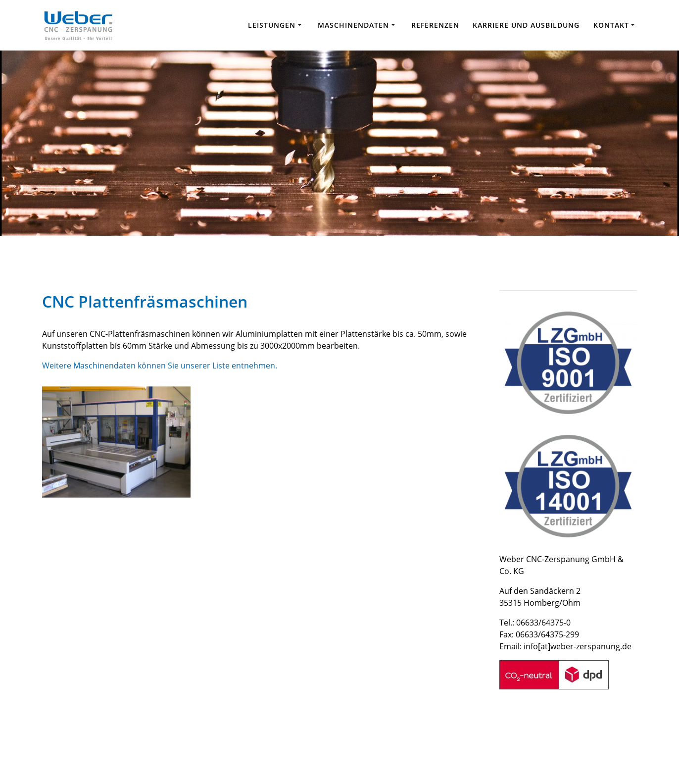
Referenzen (435, 25)
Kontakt (611, 25)
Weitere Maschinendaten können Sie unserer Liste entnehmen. (160, 366)
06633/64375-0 (543, 623)
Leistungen (272, 25)
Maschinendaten (353, 25)
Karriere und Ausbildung (526, 25)
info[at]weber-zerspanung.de (578, 646)
